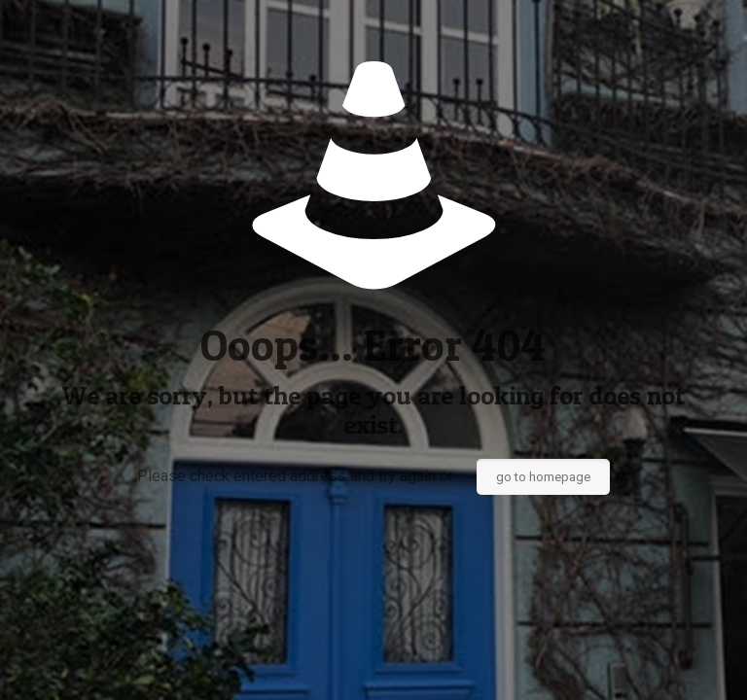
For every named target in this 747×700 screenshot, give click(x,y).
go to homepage (543, 477)
